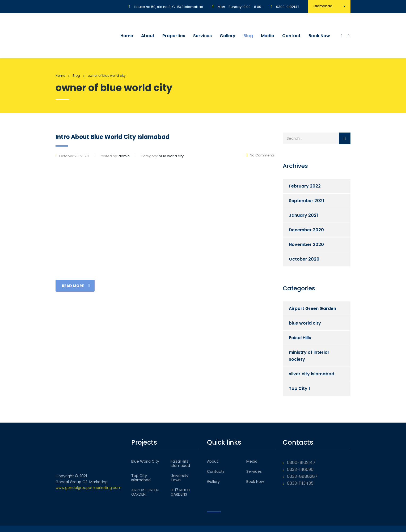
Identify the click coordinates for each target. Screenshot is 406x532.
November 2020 (306, 244)
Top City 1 (299, 388)
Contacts (216, 471)
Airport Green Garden (312, 308)
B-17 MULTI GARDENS (180, 492)
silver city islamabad (312, 374)
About (148, 36)
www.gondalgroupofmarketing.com (88, 488)
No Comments (260, 155)
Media (268, 36)
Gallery (228, 36)
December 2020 (306, 230)
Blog (248, 36)
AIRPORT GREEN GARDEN (145, 492)
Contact (291, 36)
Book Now (319, 36)
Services (202, 36)
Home (127, 36)
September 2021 (306, 201)
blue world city (305, 323)
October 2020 (304, 259)
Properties (174, 36)
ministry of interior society (309, 356)
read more (76, 286)
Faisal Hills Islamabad (180, 463)
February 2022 (305, 186)
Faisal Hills (300, 338)
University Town (179, 478)
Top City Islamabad (141, 478)
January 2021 (303, 215)
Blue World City (145, 461)
